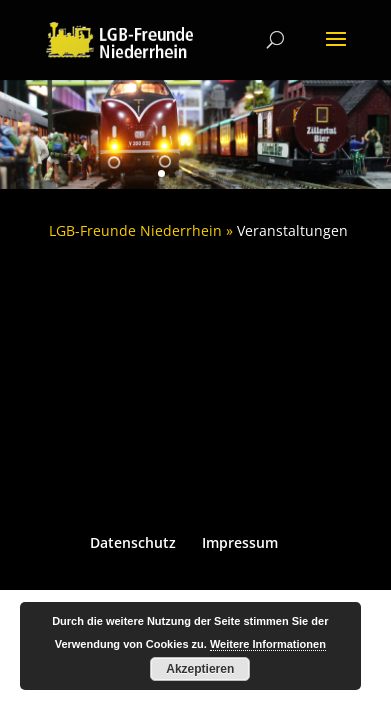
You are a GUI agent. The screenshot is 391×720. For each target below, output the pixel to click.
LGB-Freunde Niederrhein (135, 230)
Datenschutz (133, 542)
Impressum (240, 542)
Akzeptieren (200, 669)
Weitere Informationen (268, 644)
